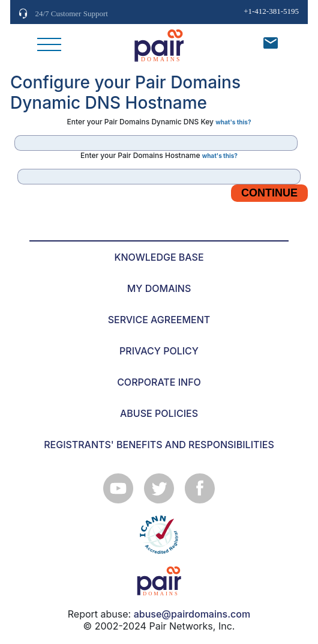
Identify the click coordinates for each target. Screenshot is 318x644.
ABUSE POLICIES (159, 413)
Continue (269, 193)
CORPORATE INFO (159, 382)
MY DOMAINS (159, 288)
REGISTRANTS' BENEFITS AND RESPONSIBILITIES (159, 445)
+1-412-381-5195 (271, 11)
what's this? (233, 122)
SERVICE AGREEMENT (159, 320)
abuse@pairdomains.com (192, 614)
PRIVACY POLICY (159, 351)
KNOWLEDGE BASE (159, 257)
